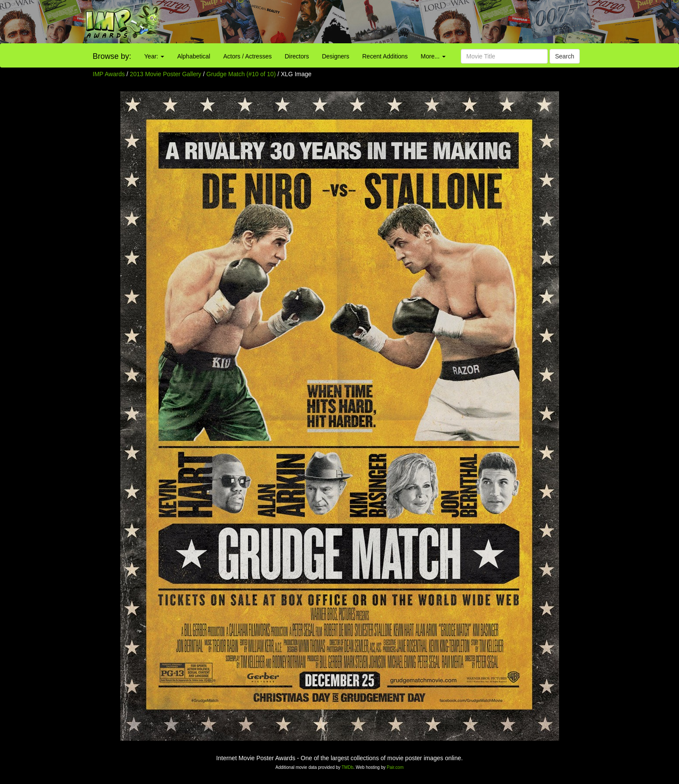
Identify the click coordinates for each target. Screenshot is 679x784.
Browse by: (112, 56)
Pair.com (395, 767)
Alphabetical (194, 56)
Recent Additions (385, 56)
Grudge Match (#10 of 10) (241, 74)
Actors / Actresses (247, 56)
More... (433, 56)
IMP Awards (109, 74)
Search (565, 56)
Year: (154, 56)
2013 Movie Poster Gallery (166, 74)
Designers (335, 56)
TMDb (348, 767)
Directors (297, 56)
